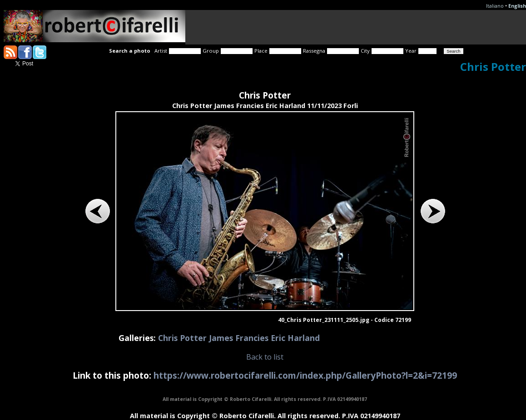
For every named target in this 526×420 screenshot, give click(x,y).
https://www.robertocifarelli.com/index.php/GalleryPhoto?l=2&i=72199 (305, 375)
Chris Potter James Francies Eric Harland (239, 338)
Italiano (495, 6)
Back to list (265, 357)
